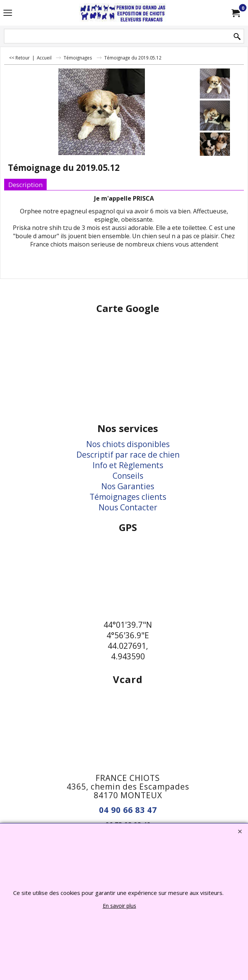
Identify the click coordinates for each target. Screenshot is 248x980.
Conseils (128, 476)
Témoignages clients (128, 497)
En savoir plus (119, 906)
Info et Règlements (128, 465)
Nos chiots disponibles (128, 444)
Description (25, 185)
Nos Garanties (128, 486)
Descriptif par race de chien (128, 455)
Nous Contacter (128, 507)
